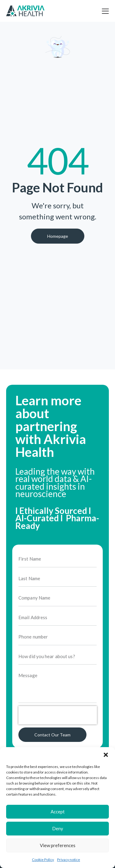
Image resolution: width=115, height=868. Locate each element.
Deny (58, 828)
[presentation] (58, 721)
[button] (106, 755)
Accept (58, 812)
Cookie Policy (43, 860)
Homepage (58, 236)
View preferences (58, 845)
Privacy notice (69, 860)
